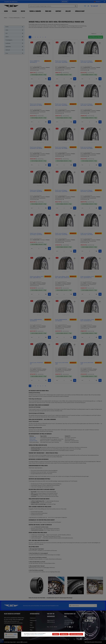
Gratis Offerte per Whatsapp (96, 37)
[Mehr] (100, 6)
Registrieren (15, 2)
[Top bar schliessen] (104, 2)
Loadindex (14, 43)
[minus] (32, 79)
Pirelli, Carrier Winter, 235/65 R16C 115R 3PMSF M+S (87, 320)
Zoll (14, 33)
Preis (14, 53)
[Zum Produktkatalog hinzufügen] (49, 43)
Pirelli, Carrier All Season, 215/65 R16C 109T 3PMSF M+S (61, 148)
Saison (14, 37)
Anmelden (7, 2)
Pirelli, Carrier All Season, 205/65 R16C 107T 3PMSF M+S (36, 105)
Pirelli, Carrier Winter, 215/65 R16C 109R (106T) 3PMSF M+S (62, 277)
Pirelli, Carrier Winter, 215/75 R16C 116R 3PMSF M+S (87, 277)
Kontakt (32, 627)
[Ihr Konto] (88, 6)
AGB (31, 623)
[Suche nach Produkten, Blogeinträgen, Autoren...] (51, 6)
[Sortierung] (97, 34)
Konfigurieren (64, 634)
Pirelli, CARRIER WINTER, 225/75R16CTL (61, 320)
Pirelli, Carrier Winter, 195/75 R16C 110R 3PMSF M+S (37, 277)
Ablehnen (56, 634)
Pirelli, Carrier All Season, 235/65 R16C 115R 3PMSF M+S (61, 234)
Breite (14, 27)
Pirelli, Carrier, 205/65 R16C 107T (87, 363)
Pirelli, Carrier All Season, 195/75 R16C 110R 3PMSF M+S (61, 62)
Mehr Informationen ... (39, 635)
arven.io (26, 642)
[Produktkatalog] (85, 6)
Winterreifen (32, 439)
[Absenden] (95, 606)
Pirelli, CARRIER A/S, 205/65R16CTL (35, 62)
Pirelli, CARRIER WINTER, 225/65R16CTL (36, 320)
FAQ (31, 625)
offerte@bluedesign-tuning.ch (69, 623)
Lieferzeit (14, 50)
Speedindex (14, 47)
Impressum (33, 618)
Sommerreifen (33, 438)
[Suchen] (76, 6)
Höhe (14, 30)
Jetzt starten (64, 2)
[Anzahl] (39, 79)
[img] (48, 61)
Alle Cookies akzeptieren (76, 634)
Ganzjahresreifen (33, 441)
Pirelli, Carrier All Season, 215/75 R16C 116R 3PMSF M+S (36, 191)
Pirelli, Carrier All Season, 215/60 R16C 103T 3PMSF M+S (36, 148)
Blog (31, 630)
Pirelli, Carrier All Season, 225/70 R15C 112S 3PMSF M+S (87, 191)
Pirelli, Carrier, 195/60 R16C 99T (36, 363)
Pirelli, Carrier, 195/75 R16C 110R (62, 363)
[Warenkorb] (94, 6)
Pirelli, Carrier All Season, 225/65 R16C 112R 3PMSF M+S (61, 191)
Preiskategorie (14, 40)
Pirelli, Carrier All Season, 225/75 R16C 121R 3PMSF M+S (36, 234)
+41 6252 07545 (68, 620)
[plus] (46, 79)
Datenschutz (33, 620)
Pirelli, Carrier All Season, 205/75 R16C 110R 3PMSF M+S (61, 105)
